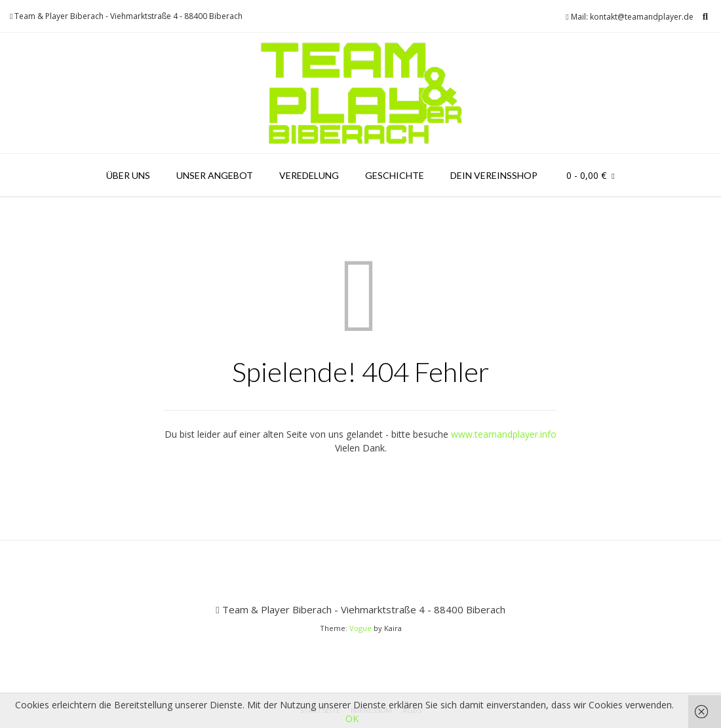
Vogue (360, 628)
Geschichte (395, 175)
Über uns (128, 175)
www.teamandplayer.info (504, 434)
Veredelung (309, 175)
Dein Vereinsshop (494, 175)
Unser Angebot (215, 175)
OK (352, 718)
